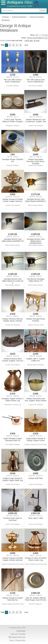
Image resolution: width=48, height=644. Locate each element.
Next (26, 45)
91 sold (36, 41)
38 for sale (29, 41)
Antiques (20, 2)
